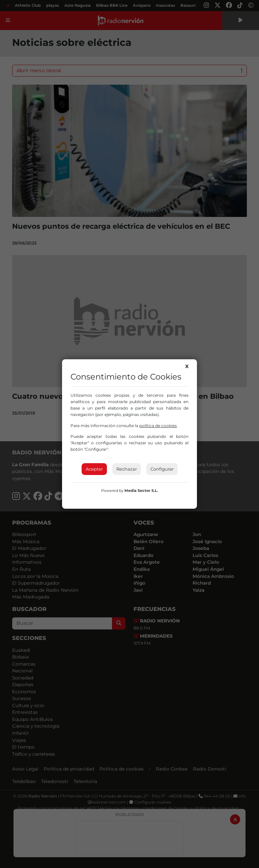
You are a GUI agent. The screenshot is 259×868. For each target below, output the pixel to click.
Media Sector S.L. (141, 491)
